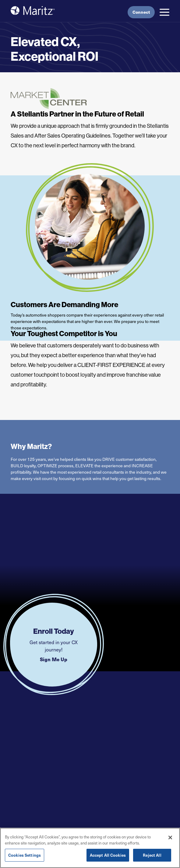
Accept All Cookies (108, 855)
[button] (164, 12)
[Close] (170, 838)
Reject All (152, 855)
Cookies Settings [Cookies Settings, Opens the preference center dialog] (25, 855)
